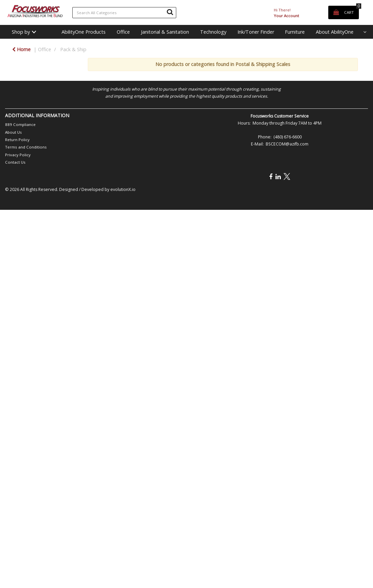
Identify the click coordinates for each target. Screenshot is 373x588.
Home (21, 49)
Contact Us (15, 162)
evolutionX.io (123, 189)
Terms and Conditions (26, 147)
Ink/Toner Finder (256, 32)
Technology (213, 32)
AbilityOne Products (84, 32)
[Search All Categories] (124, 13)
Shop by (21, 32)
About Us (13, 132)
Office (123, 32)
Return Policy (17, 140)
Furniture (295, 32)
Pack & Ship (73, 49)
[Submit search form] (170, 12)
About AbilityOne (335, 32)
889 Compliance (20, 124)
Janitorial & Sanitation (165, 32)
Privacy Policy (18, 155)
